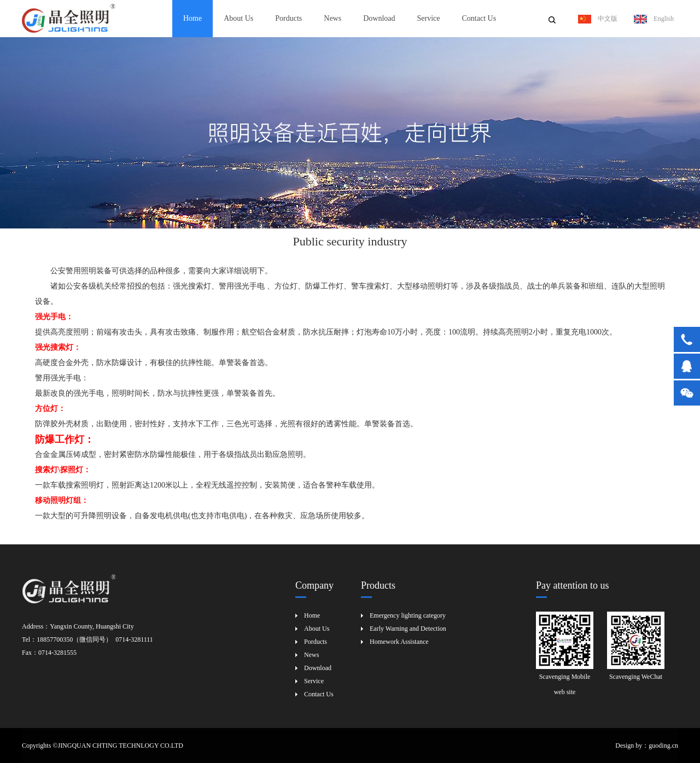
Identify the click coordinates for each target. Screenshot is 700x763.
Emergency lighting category (408, 615)
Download (379, 18)
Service (429, 18)
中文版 (598, 19)
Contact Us (479, 18)
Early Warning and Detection (408, 629)
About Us (238, 18)
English (654, 19)
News (332, 18)
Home (192, 18)
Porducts (288, 18)
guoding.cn (663, 746)
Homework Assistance (399, 642)
